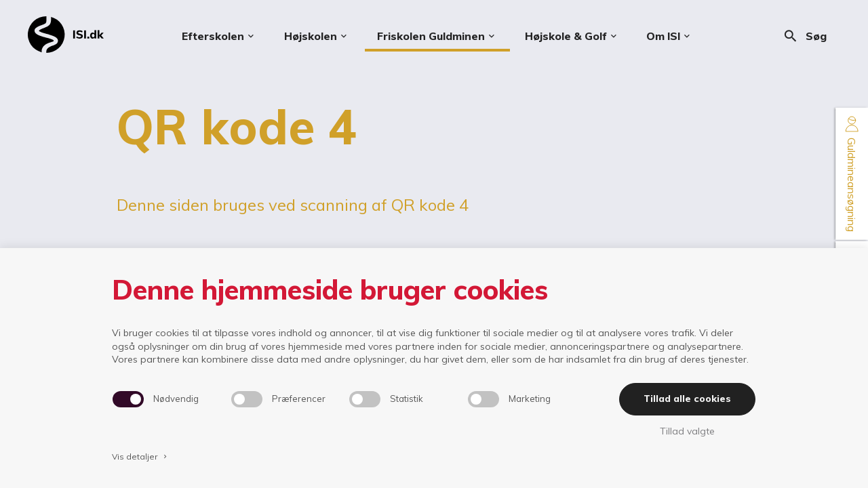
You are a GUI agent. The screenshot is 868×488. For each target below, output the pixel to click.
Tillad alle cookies (687, 399)
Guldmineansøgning (852, 174)
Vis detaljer (140, 456)
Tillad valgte (687, 431)
